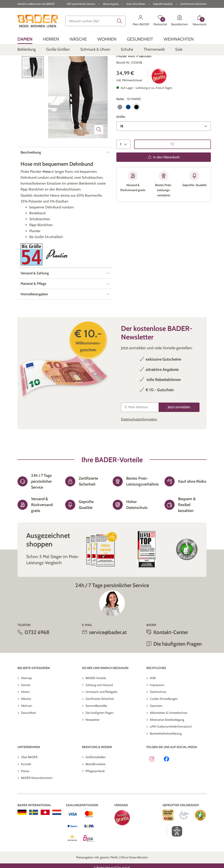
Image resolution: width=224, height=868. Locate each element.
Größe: (121, 135)
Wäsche (26, 717)
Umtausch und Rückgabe (101, 710)
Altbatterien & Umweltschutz (169, 731)
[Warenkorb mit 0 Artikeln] (199, 21)
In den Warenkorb (164, 176)
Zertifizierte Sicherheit (100, 717)
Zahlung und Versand (99, 703)
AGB (153, 696)
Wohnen (27, 724)
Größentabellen (96, 775)
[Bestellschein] (180, 21)
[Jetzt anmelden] (179, 425)
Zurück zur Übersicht (34, 62)
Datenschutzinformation (139, 437)
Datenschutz (158, 710)
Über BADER (29, 775)
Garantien (156, 724)
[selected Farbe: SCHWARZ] (136, 125)
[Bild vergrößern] (99, 148)
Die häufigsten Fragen (178, 662)
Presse (25, 789)
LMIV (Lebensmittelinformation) (171, 745)
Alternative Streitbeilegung (167, 738)
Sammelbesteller (96, 724)
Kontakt (26, 782)
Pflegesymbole (95, 789)
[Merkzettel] (160, 21)
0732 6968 (37, 650)
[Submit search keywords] (119, 21)
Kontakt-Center (171, 650)
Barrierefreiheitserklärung (166, 752)
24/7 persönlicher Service (81, 4)
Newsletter (93, 738)
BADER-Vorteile (96, 696)
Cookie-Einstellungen (164, 717)
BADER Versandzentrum (37, 796)
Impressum (157, 703)
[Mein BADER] (141, 21)
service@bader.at (108, 650)
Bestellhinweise (95, 782)
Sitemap (26, 696)
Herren (25, 710)
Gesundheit (28, 731)
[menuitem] (25, 39)
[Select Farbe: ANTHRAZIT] (120, 125)
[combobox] (95, 21)
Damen (26, 703)
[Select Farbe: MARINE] (128, 125)
